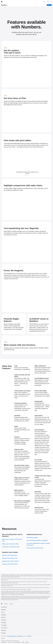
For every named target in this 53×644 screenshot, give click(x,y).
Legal (23, 642)
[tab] (26, 175)
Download (50, 5)
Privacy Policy (4, 642)
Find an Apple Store (12, 636)
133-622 (30, 636)
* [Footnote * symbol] (22, 105)
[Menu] (51, 2)
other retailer (19, 636)
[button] (45, 2)
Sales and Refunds (17, 642)
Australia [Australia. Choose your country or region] (3, 638)
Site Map (27, 642)
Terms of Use (10, 642)
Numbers (4, 5)
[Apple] (2, 2)
